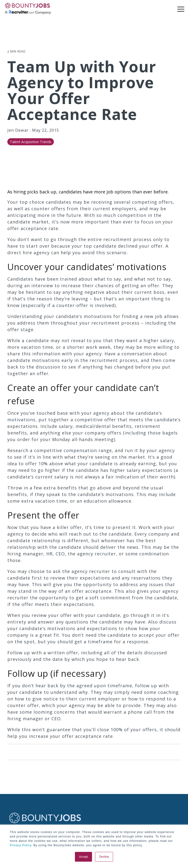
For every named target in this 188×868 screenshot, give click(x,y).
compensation (80, 450)
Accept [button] (84, 857)
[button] (181, 9)
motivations (21, 420)
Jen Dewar (19, 130)
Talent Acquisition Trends (31, 142)
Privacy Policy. (21, 845)
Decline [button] (104, 857)
